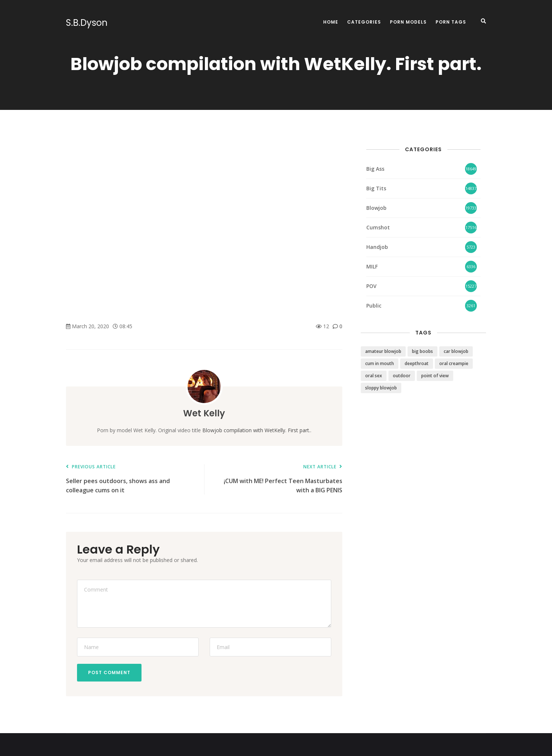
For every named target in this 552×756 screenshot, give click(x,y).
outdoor (402, 376)
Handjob (377, 247)
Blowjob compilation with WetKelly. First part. (256, 430)
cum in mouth (380, 363)
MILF (372, 266)
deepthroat (417, 363)
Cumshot (378, 227)
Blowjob (376, 208)
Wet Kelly (204, 413)
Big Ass (375, 169)
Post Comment (109, 672)
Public (374, 306)
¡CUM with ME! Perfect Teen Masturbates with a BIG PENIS (277, 479)
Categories (364, 22)
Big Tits (376, 188)
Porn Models (408, 22)
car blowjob (456, 351)
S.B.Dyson (87, 23)
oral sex (374, 376)
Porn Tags (451, 22)
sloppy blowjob (381, 388)
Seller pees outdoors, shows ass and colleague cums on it (131, 479)
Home (331, 22)
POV (371, 286)
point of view (435, 376)
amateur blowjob (383, 351)
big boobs (422, 351)
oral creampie (454, 363)
